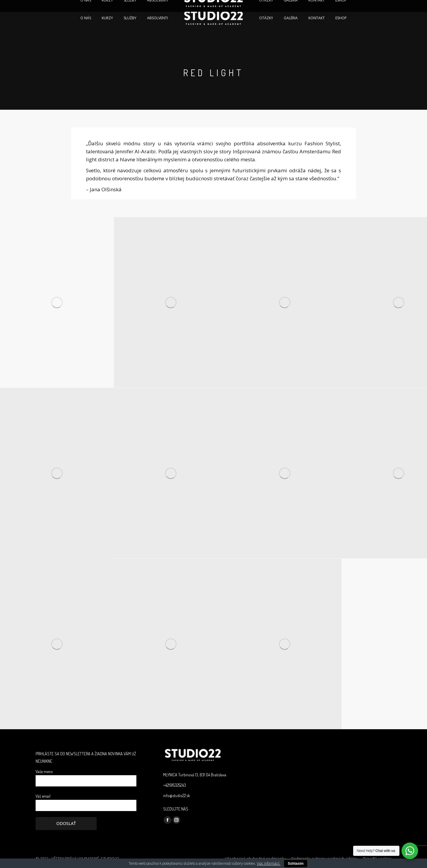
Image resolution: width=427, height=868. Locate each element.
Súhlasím (295, 864)
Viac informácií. (269, 863)
